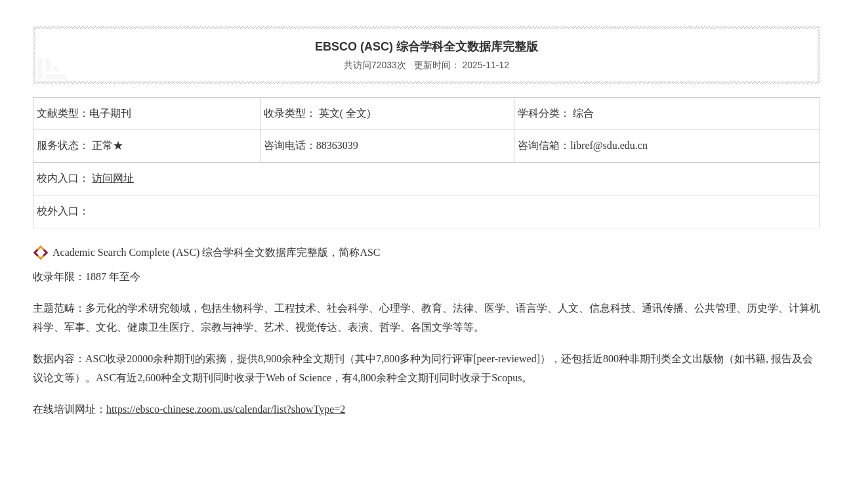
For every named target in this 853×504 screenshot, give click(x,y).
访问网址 (113, 178)
